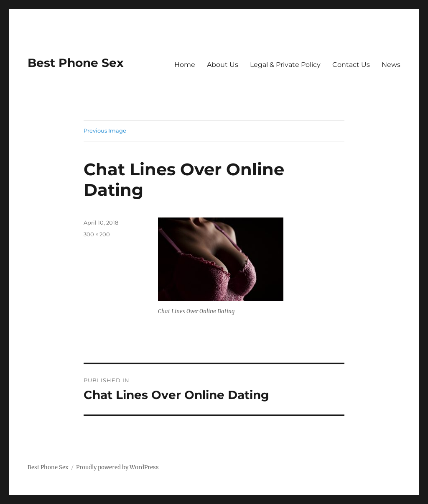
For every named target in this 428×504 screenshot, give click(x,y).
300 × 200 (97, 234)
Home (185, 65)
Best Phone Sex (76, 63)
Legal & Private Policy (285, 65)
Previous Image (105, 130)
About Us (223, 65)
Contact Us (351, 65)
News (391, 65)
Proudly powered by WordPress (117, 467)
